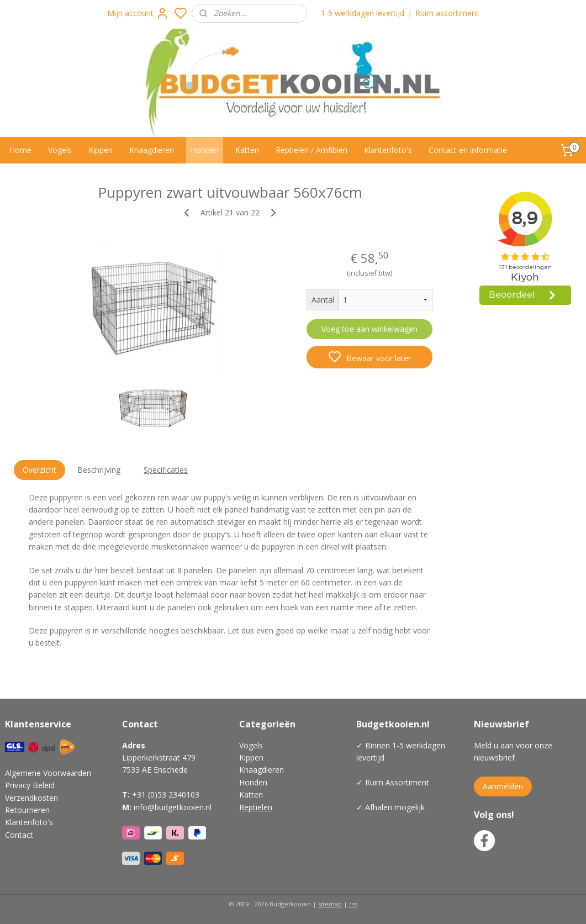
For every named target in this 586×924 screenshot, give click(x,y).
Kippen (101, 150)
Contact (19, 835)
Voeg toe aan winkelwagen (369, 329)
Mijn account (138, 13)
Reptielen (256, 807)
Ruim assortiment (447, 13)
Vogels (60, 150)
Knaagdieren (152, 150)
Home (20, 150)
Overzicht (39, 470)
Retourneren (27, 810)
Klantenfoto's (388, 150)
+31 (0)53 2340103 (166, 794)
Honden (205, 150)
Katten (247, 150)
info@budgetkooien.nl (173, 807)
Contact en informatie (468, 150)
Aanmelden (503, 786)
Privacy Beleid (30, 785)
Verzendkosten (31, 798)
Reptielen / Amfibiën (312, 150)
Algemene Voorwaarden (48, 773)
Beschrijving (99, 470)
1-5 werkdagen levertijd (363, 13)
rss (353, 904)
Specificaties (166, 470)
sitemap (330, 904)
